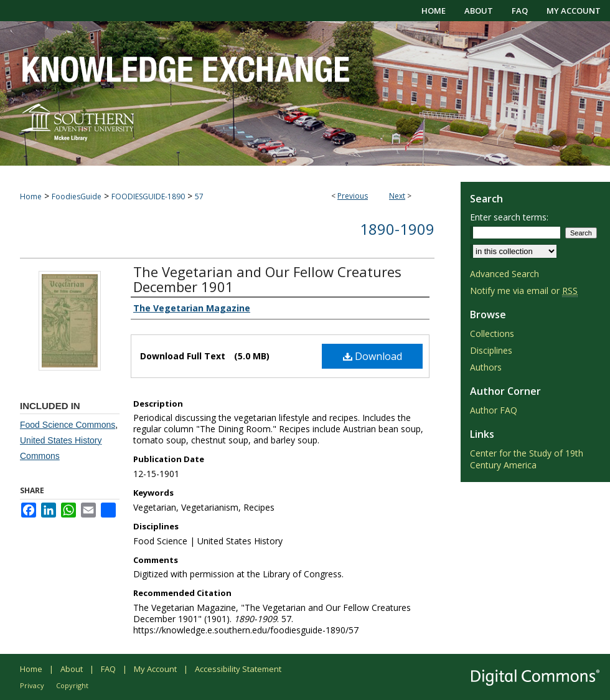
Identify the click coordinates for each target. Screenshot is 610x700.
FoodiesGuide (77, 196)
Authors (486, 367)
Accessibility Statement (238, 669)
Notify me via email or (524, 291)
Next (397, 196)
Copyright (72, 685)
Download (373, 356)
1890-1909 (397, 229)
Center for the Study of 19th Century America (527, 459)
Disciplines (491, 350)
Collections (492, 333)
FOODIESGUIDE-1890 (148, 196)
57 (199, 196)
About (72, 669)
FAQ (108, 669)
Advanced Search (504, 274)
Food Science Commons (68, 425)
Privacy (32, 685)
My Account (155, 669)
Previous (353, 196)
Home (31, 196)
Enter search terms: (509, 217)
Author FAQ (494, 410)
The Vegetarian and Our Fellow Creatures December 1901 (267, 279)
